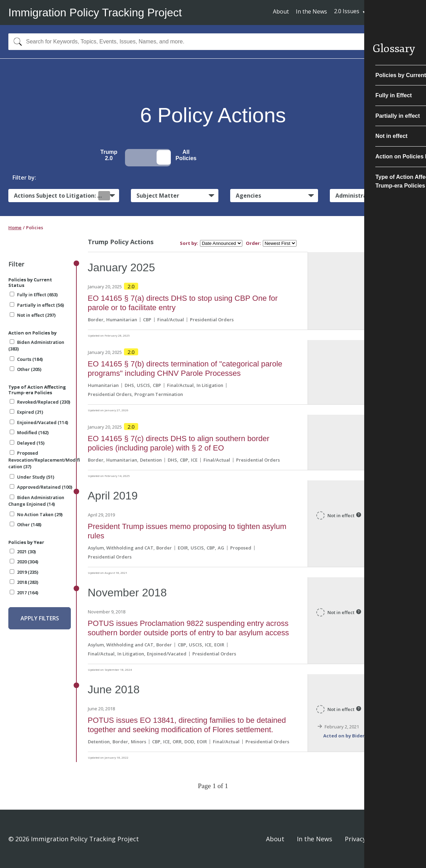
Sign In (408, 839)
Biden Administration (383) (36, 346)
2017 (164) (24, 593)
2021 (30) (23, 552)
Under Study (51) (32, 477)
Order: (253, 243)
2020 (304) (24, 562)
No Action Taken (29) (36, 514)
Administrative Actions (368, 196)
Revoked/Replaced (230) (40, 402)
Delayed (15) (27, 443)
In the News (311, 11)
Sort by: (189, 243)
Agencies (248, 196)
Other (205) (26, 369)
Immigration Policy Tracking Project (95, 13)
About (281, 11)
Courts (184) (26, 359)
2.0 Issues (347, 11)
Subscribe (392, 12)
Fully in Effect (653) (34, 295)
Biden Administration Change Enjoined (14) (36, 501)
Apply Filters (40, 618)
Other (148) (26, 524)
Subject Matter (158, 196)
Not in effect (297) (33, 315)
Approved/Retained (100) (41, 487)
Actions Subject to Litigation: (62, 196)
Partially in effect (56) (37, 305)
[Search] (16, 42)
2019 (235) (24, 572)
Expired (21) (26, 412)
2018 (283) (24, 582)
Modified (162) (29, 432)
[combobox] (213, 42)
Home (15, 228)
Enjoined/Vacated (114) (39, 422)
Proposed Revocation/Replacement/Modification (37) (44, 460)
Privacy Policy (365, 839)
